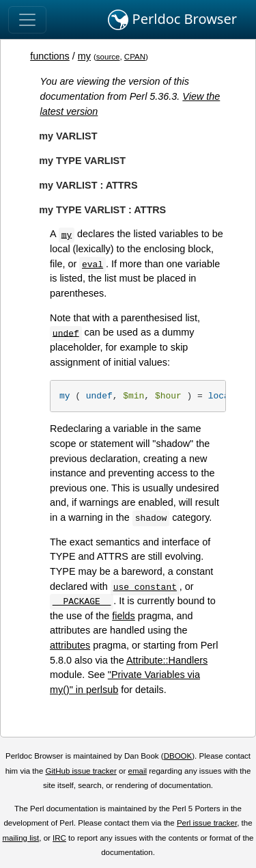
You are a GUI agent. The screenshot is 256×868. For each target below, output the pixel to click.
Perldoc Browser (172, 20)
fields (124, 616)
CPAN (135, 57)
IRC (59, 838)
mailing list (20, 838)
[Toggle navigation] (27, 20)
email (137, 771)
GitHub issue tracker (81, 771)
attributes (70, 645)
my (84, 56)
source (108, 57)
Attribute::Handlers (167, 660)
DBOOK (178, 756)
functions (50, 56)
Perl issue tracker (207, 823)
